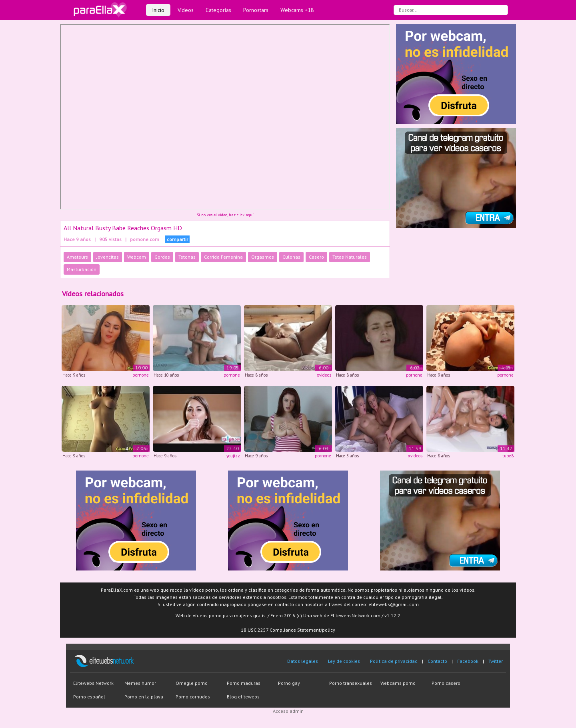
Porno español (89, 697)
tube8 (508, 456)
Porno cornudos (193, 697)
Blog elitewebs (243, 697)
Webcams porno (398, 683)
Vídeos (186, 10)
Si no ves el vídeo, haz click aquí (225, 215)
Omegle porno (192, 683)
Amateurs (77, 257)
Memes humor (140, 683)
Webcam (137, 257)
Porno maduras (244, 683)
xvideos (324, 375)
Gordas (162, 257)
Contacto (437, 661)
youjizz (233, 456)
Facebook (468, 661)
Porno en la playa (144, 697)
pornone (141, 375)
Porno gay (289, 683)
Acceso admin (288, 711)
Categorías (218, 10)
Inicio (158, 10)
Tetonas (187, 257)
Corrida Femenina (223, 257)
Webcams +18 (297, 10)
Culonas (291, 257)
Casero (316, 257)
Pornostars (256, 10)
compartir (177, 239)
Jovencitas (108, 257)
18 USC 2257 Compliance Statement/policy (288, 630)
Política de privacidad (394, 661)
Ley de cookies (344, 661)
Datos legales (303, 661)
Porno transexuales (351, 683)
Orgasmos (263, 257)
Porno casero (446, 683)
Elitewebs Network (93, 683)
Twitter (496, 661)
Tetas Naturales (350, 257)
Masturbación (82, 269)
